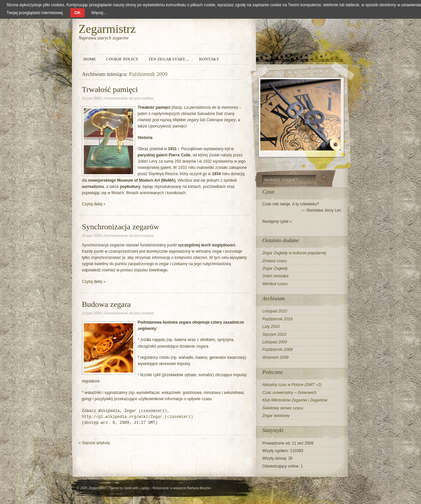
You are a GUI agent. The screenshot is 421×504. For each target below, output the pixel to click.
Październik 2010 (277, 319)
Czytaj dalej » (94, 204)
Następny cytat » (277, 221)
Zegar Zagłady (275, 268)
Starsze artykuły (94, 443)
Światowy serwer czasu (283, 408)
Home (90, 59)
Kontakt (209, 59)
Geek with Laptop (137, 488)
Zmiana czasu (275, 261)
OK (78, 13)
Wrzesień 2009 (275, 357)
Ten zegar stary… (169, 59)
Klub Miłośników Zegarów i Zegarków (295, 400)
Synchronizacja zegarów (120, 227)
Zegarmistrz (107, 29)
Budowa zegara (106, 304)
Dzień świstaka (275, 276)
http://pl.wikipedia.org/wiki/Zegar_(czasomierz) (137, 417)
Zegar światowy (276, 416)
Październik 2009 (277, 350)
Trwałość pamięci (110, 89)
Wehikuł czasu (275, 284)
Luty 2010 (271, 327)
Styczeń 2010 (274, 334)
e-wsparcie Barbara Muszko (191, 488)
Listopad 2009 (275, 342)
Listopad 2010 (275, 311)
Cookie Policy (122, 59)
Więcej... (99, 13)
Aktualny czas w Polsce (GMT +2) (292, 385)
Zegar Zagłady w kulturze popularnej (294, 253)
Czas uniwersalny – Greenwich (289, 393)
